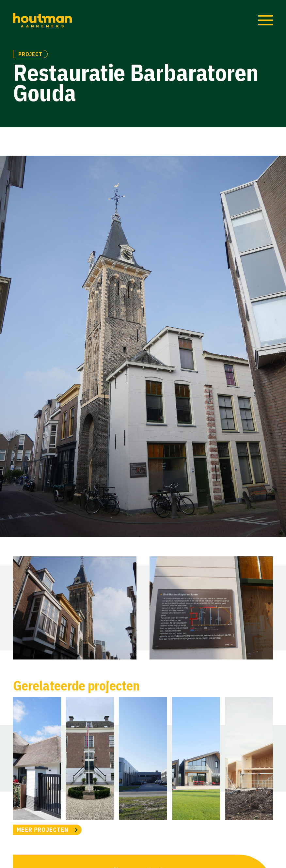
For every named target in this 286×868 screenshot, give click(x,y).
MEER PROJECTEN (43, 830)
